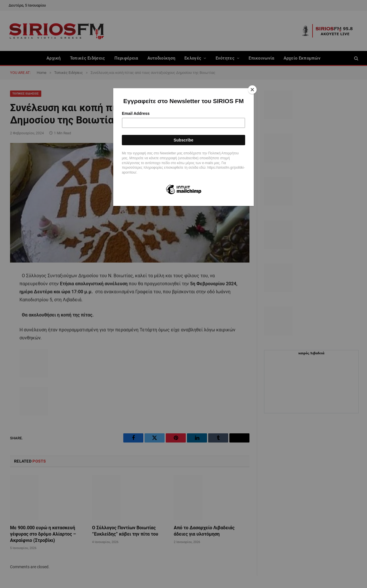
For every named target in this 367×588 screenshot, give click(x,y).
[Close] (252, 90)
